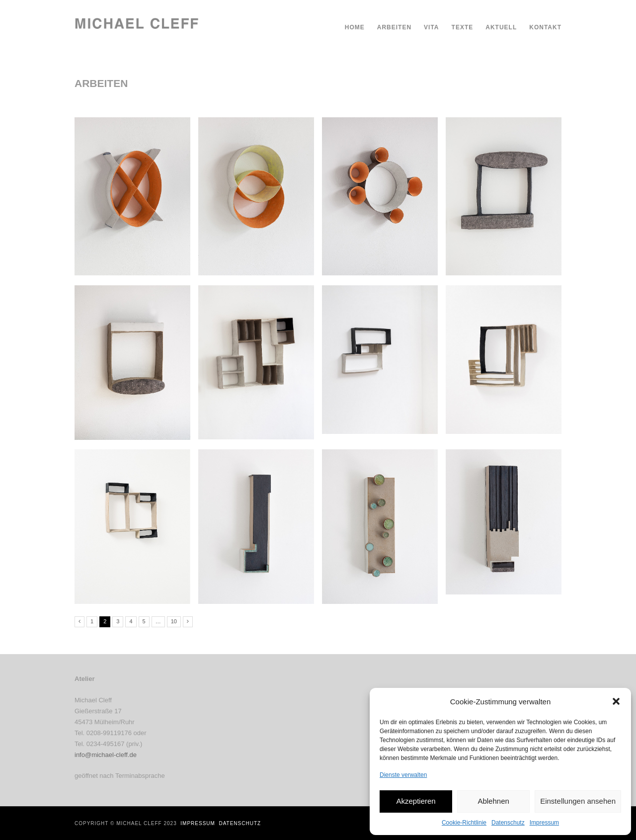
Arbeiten (394, 27)
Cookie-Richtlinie (464, 823)
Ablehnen (493, 801)
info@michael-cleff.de (106, 755)
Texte (463, 27)
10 (174, 621)
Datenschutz (508, 823)
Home (355, 27)
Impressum (544, 823)
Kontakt (545, 27)
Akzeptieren (416, 801)
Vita (431, 27)
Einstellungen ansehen (578, 801)
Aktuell (501, 27)
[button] (616, 701)
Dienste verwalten (403, 775)
